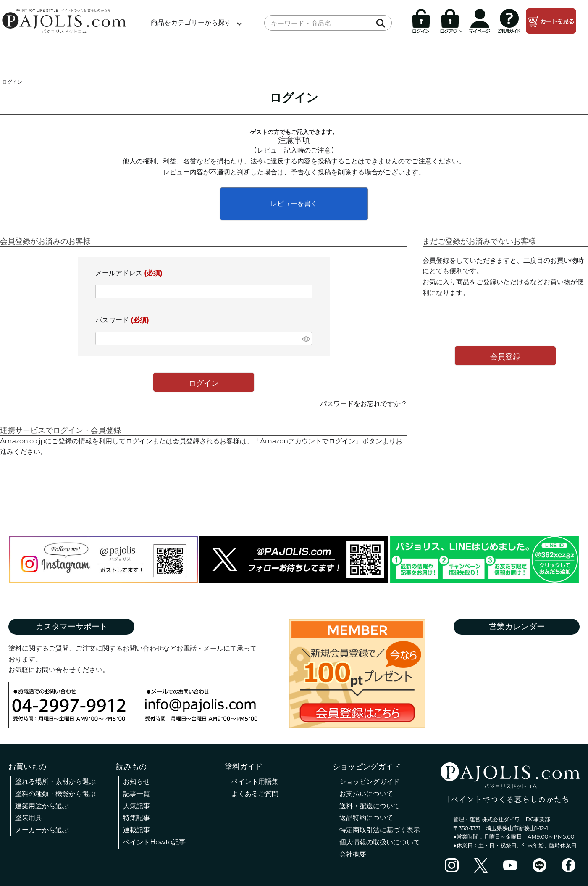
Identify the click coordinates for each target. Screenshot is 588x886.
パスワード (122, 320)
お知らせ (136, 782)
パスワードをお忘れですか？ (364, 404)
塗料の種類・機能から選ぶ (55, 794)
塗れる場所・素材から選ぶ (55, 782)
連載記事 (136, 830)
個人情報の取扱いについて (380, 842)
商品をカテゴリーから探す (191, 22)
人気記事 (136, 806)
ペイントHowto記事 (154, 842)
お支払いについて (366, 794)
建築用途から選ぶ (42, 806)
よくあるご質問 (255, 794)
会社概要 (353, 854)
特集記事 (136, 818)
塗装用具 (29, 818)
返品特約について (366, 818)
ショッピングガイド (370, 782)
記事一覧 (136, 794)
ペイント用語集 (255, 782)
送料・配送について (370, 806)
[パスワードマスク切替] (306, 339)
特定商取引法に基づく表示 (380, 830)
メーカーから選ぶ (42, 830)
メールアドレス (129, 273)
